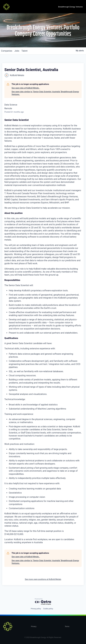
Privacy (34, 626)
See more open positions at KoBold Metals (43, 579)
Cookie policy (48, 609)
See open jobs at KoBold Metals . (26, 88)
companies (7, 51)
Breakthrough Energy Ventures (70, 7)
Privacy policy (36, 609)
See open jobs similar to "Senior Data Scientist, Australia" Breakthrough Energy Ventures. (45, 93)
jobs (17, 51)
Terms (67, 626)
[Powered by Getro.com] (43, 602)
